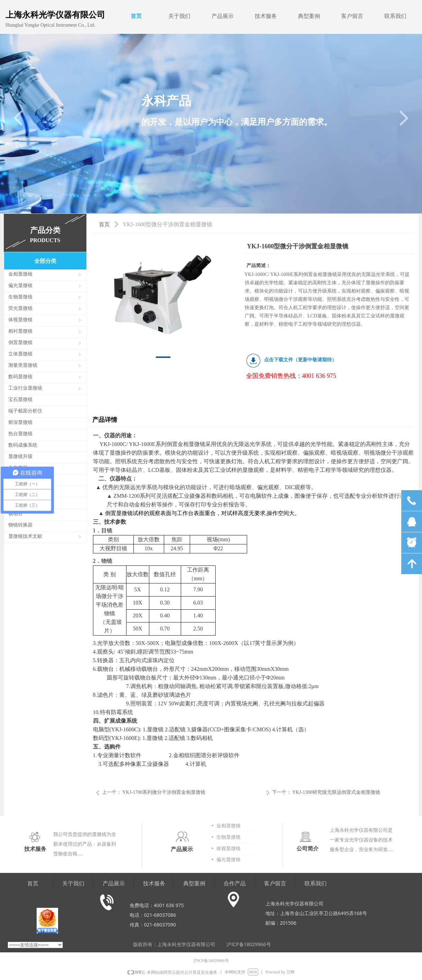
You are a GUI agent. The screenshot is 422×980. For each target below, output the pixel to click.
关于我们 (179, 16)
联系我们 (395, 16)
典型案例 (309, 16)
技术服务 (266, 16)
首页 (136, 16)
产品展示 (223, 16)
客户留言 (352, 16)
